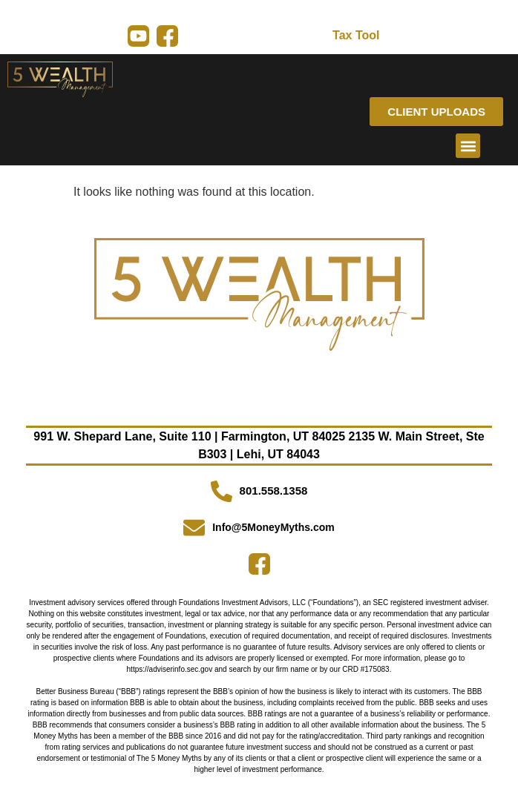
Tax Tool (356, 35)
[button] (468, 146)
